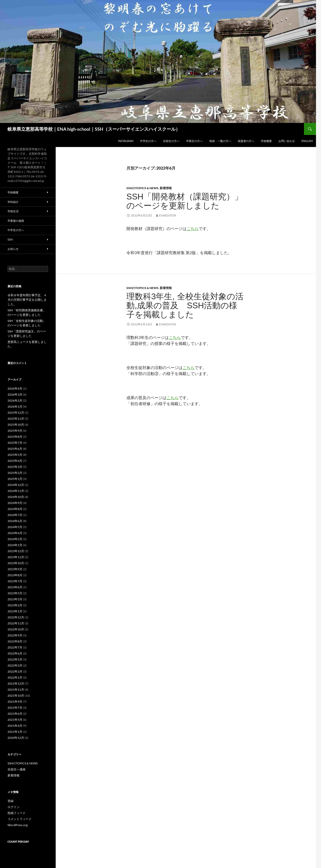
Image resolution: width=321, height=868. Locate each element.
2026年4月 (15, 388)
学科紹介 (13, 202)
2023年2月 (15, 605)
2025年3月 (15, 467)
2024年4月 (15, 533)
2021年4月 (15, 726)
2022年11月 (16, 623)
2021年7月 (15, 708)
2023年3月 (15, 599)
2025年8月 (15, 437)
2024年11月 (16, 491)
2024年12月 (16, 485)
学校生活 (13, 211)
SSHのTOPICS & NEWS (142, 188)
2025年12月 (16, 413)
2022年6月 (15, 653)
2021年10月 (16, 696)
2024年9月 (15, 503)
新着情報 (166, 188)
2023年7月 (15, 581)
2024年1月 (15, 545)
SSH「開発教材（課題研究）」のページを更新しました (185, 201)
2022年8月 (15, 641)
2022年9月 (15, 635)
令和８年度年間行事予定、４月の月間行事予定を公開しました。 (27, 300)
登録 (11, 801)
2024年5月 (15, 527)
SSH (10, 239)
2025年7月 (15, 443)
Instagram (126, 141)
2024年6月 (15, 521)
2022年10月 (16, 629)
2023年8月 (15, 575)
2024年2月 (15, 539)
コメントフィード (20, 819)
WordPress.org (18, 825)
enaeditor (168, 215)
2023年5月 (15, 593)
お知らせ (13, 249)
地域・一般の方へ (220, 141)
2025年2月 (15, 473)
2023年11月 (16, 557)
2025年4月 (15, 461)
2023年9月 (15, 569)
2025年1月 (15, 479)
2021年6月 (15, 714)
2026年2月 (15, 401)
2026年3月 (15, 394)
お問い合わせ (287, 141)
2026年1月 (15, 407)
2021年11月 (16, 690)
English (307, 141)
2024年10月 (16, 497)
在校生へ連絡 (17, 769)
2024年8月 (15, 509)
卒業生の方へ (194, 141)
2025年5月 (15, 455)
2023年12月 (16, 551)
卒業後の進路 (16, 221)
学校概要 (266, 141)
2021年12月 (16, 683)
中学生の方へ (148, 141)
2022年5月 (15, 659)
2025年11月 (16, 419)
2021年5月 (15, 720)
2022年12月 (16, 617)
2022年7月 (15, 647)
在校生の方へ (171, 141)
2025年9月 (15, 431)
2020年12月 (16, 738)
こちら (193, 228)
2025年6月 (15, 449)
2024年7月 (15, 515)
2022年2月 (15, 671)
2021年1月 (15, 732)
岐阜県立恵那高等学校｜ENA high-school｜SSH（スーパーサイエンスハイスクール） (94, 129)
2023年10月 (16, 563)
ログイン (14, 807)
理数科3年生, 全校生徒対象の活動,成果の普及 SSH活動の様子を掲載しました (185, 305)
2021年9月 (15, 702)
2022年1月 (15, 677)
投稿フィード (17, 813)
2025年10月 (16, 425)
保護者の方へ (246, 141)
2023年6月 (15, 587)
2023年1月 (15, 611)
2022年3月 (15, 665)
